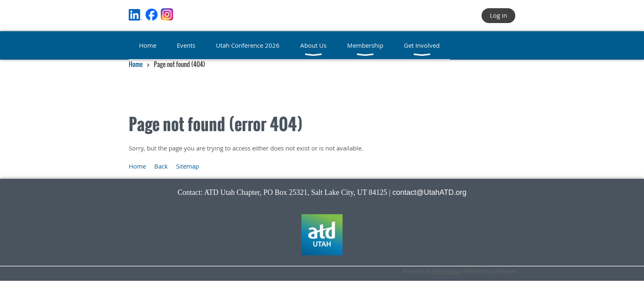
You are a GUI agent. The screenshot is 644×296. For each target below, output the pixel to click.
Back (161, 166)
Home (136, 64)
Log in (498, 15)
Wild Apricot (447, 271)
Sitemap (188, 166)
